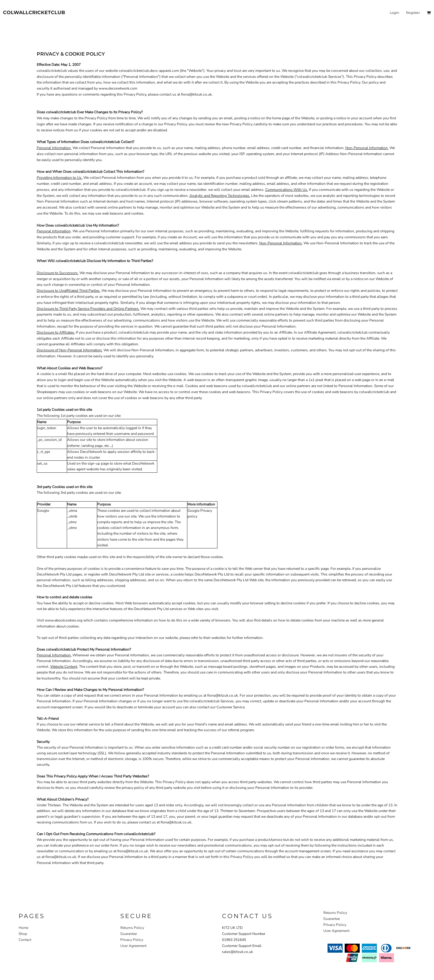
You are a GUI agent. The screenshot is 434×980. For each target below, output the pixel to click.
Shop (23, 934)
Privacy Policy (132, 940)
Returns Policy (132, 928)
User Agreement (133, 946)
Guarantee (129, 934)
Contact (25, 940)
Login (394, 13)
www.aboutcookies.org (64, 620)
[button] (429, 13)
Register (413, 13)
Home (23, 928)
